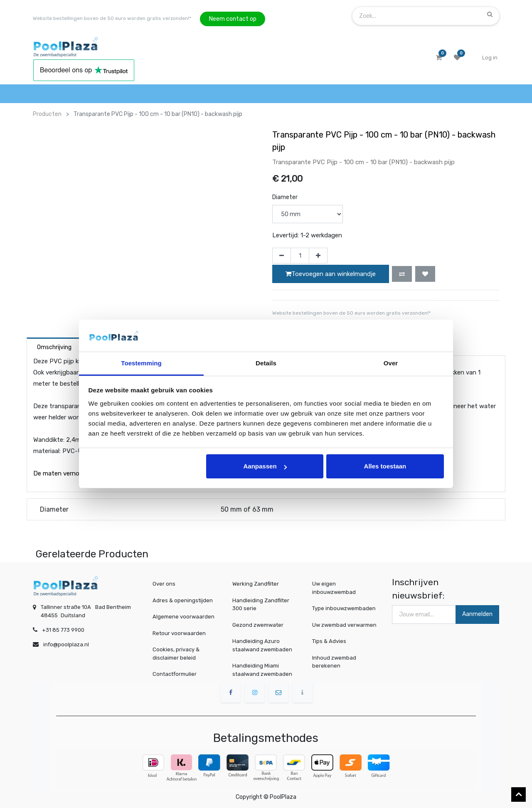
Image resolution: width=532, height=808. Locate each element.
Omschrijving (54, 347)
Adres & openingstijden (183, 600)
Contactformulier (175, 674)
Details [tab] (266, 363)
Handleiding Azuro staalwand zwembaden (262, 645)
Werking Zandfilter (256, 584)
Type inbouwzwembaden (344, 608)
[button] (402, 274)
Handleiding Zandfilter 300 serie (261, 605)
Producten (47, 114)
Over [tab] (391, 363)
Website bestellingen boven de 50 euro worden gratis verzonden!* (112, 18)
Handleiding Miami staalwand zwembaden (262, 670)
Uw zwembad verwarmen (345, 624)
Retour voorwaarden (179, 633)
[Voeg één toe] (318, 256)
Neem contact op (233, 19)
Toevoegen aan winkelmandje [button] (331, 274)
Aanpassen (265, 466)
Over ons (164, 584)
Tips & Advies (331, 641)
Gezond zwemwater (258, 625)
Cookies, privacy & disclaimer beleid (176, 654)
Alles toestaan (385, 466)
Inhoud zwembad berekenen (336, 661)
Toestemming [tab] (141, 363)
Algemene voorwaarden (183, 617)
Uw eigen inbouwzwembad (336, 588)
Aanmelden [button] (477, 614)
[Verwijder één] (282, 256)
